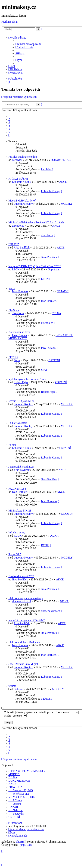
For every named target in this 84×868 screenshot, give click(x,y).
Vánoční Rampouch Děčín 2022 (27, 620)
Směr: (15, 716)
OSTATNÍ (63, 291)
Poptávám (54, 269)
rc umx (12, 686)
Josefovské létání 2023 (21, 576)
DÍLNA (57, 313)
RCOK (18, 536)
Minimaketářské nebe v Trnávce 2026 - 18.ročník (36, 222)
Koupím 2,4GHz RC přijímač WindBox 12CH (35, 266)
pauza (12, 288)
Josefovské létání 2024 (21, 467)
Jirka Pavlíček (22, 248)
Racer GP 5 (15, 554)
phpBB (20, 842)
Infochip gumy (17, 532)
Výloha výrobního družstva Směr (27, 379)
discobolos (18, 226)
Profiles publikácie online (23, 157)
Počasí (12, 445)
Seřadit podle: (59, 712)
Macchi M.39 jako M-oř (22, 201)
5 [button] (9, 129)
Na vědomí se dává (19, 332)
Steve (17, 360)
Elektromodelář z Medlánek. (25, 642)
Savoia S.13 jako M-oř (21, 401)
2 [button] (9, 119)
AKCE (63, 182)
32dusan (18, 689)
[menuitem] (28, 44)
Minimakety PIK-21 (20, 511)
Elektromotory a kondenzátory (26, 598)
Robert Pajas (21, 382)
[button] (9, 135)
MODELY (67, 204)
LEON (16, 269)
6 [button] (9, 132)
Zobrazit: (21, 712)
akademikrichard (21, 601)
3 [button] (9, 122)
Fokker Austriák (18, 423)
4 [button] (9, 126)
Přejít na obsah (10, 22)
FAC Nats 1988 (17, 489)
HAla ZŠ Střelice (18, 179)
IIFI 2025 (14, 244)
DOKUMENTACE (61, 160)
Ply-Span (14, 310)
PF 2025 (13, 357)
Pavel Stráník (20, 335)
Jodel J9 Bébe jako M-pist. (24, 664)
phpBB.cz (26, 845)
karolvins (17, 160)
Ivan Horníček (20, 291)
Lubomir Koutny (21, 182)
